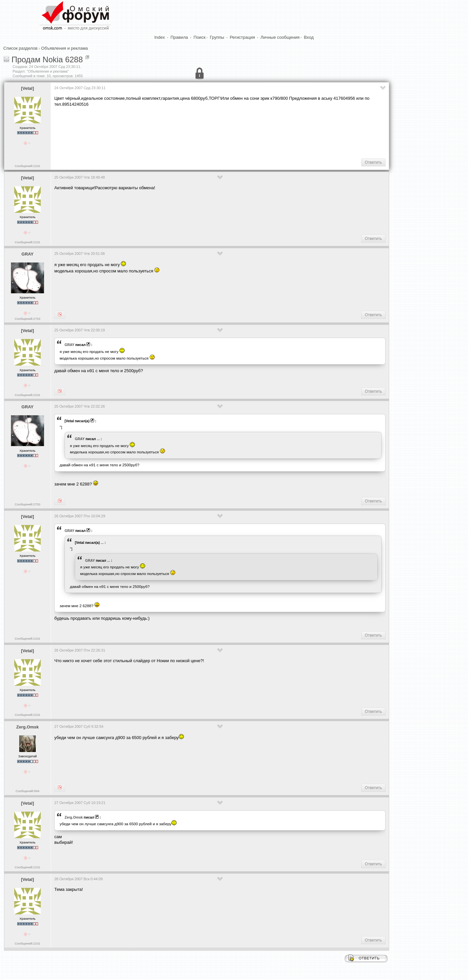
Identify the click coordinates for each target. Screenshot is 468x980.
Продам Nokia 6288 (47, 59)
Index (160, 37)
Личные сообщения (280, 37)
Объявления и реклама (64, 48)
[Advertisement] (175, 132)
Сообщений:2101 (27, 166)
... (98, 439)
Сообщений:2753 (27, 319)
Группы (217, 37)
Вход (309, 37)
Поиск (199, 37)
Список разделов (20, 48)
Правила (179, 37)
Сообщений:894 (27, 791)
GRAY (27, 254)
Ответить (373, 162)
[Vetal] (27, 88)
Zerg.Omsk (27, 727)
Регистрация (242, 37)
